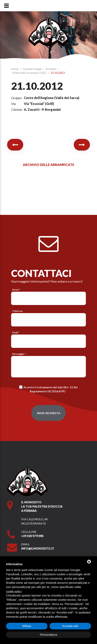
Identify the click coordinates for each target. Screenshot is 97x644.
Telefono (17, 311)
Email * (16, 332)
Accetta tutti (70, 626)
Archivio (51, 69)
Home (15, 69)
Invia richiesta (49, 413)
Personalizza (48, 635)
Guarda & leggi (32, 69)
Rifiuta (27, 626)
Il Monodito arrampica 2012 (30, 73)
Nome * (16, 290)
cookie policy (14, 591)
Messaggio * (19, 354)
